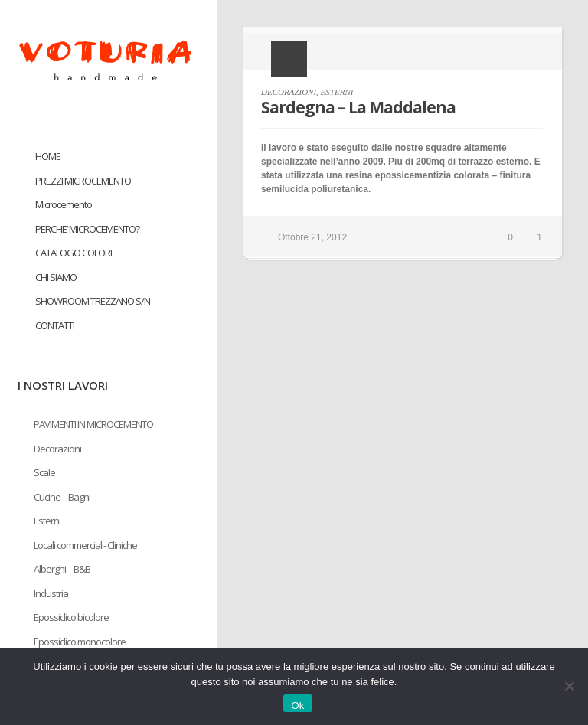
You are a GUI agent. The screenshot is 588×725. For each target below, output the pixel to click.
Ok (297, 705)
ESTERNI (337, 92)
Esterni (47, 521)
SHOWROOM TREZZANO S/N (93, 301)
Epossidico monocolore (80, 642)
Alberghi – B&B (62, 569)
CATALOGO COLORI (73, 253)
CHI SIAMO (56, 277)
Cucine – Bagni (62, 497)
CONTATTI (55, 325)
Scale (44, 472)
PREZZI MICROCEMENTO (83, 181)
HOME (48, 156)
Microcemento (64, 204)
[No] (569, 686)
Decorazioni (57, 449)
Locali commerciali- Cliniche (85, 545)
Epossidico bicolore (71, 617)
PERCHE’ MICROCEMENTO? (87, 229)
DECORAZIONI (289, 92)
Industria (51, 593)
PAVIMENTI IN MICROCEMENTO (93, 424)
